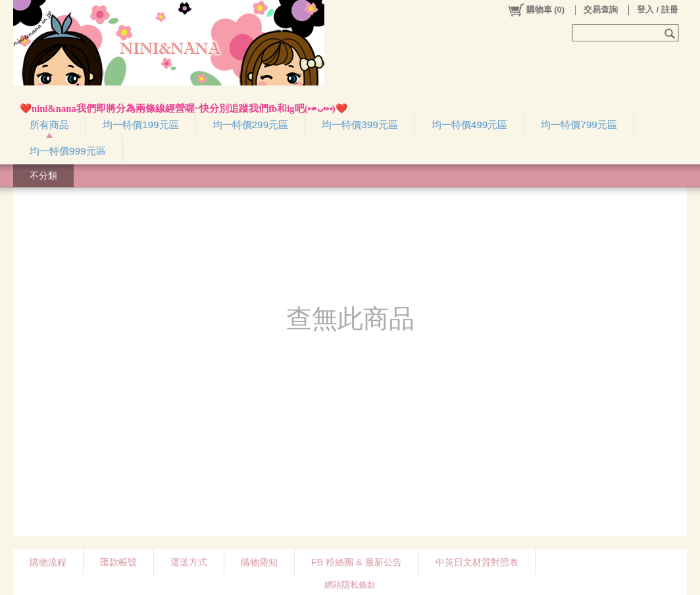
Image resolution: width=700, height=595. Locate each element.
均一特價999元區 (68, 151)
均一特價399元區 (360, 125)
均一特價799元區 (579, 125)
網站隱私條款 (350, 585)
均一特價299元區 (251, 125)
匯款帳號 (118, 562)
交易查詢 (601, 10)
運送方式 (189, 562)
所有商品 (49, 125)
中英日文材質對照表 (477, 562)
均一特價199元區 (141, 125)
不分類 (43, 176)
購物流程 (48, 562)
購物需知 (259, 562)
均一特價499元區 (470, 125)
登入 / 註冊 (658, 10)
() (536, 10)
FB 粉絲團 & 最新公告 (357, 562)
